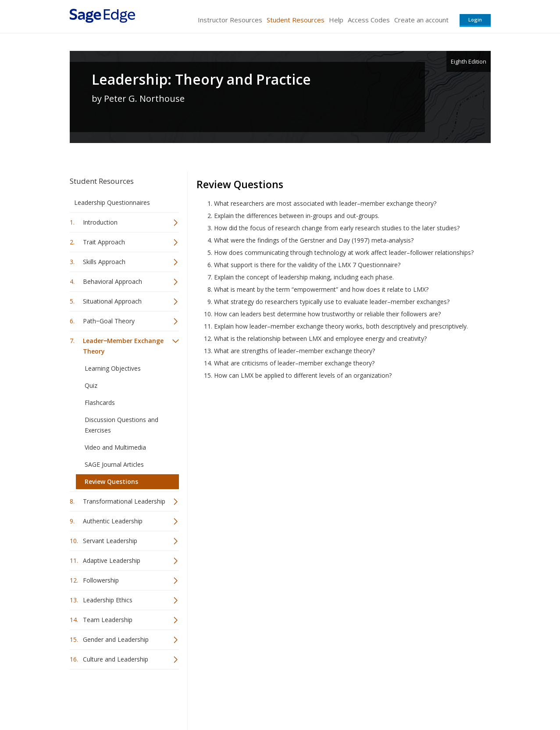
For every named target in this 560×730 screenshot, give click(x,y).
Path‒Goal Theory (109, 321)
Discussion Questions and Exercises (121, 425)
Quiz (91, 385)
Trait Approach (104, 242)
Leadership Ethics (108, 600)
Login (475, 20)
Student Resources (296, 20)
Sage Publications (120, 697)
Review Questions (111, 481)
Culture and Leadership (116, 659)
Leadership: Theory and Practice (201, 79)
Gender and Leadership (116, 639)
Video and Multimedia (115, 447)
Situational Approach (112, 301)
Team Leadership (108, 620)
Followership (101, 580)
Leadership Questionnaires (112, 202)
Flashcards (100, 403)
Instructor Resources (230, 20)
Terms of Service (330, 697)
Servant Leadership (110, 541)
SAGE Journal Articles (114, 464)
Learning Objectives (113, 368)
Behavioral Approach (112, 281)
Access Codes (369, 20)
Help (336, 20)
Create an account (421, 20)
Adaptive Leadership (112, 560)
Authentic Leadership (113, 521)
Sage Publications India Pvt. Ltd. (197, 697)
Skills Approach (104, 262)
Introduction (100, 222)
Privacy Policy (433, 697)
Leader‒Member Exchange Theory (123, 346)
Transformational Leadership (124, 501)
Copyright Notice (384, 697)
